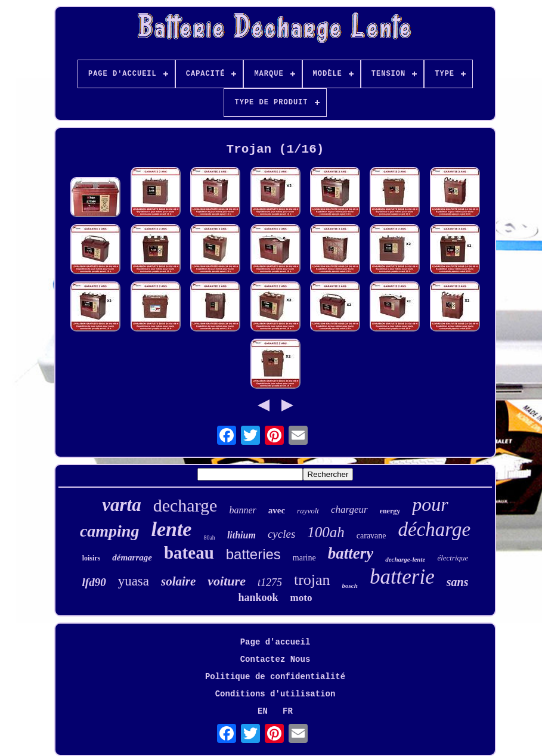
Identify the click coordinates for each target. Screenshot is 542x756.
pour (430, 504)
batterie (402, 577)
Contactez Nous (275, 659)
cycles (281, 534)
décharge (435, 529)
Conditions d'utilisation (275, 694)
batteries (253, 554)
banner (242, 510)
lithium (241, 535)
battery (351, 553)
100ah (326, 532)
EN (263, 711)
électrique (453, 558)
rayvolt (308, 511)
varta (121, 505)
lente (171, 529)
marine (304, 558)
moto (301, 598)
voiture (227, 581)
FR (288, 711)
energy (390, 511)
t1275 (270, 583)
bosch (350, 585)
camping (110, 531)
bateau (189, 553)
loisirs (92, 558)
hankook (258, 597)
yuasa (134, 581)
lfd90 (94, 582)
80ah (209, 537)
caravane (371, 536)
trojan (312, 580)
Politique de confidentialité (275, 677)
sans (458, 582)
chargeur (349, 509)
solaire (178, 581)
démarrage (132, 557)
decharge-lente (405, 559)
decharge (185, 505)
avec (277, 510)
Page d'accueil (275, 642)
